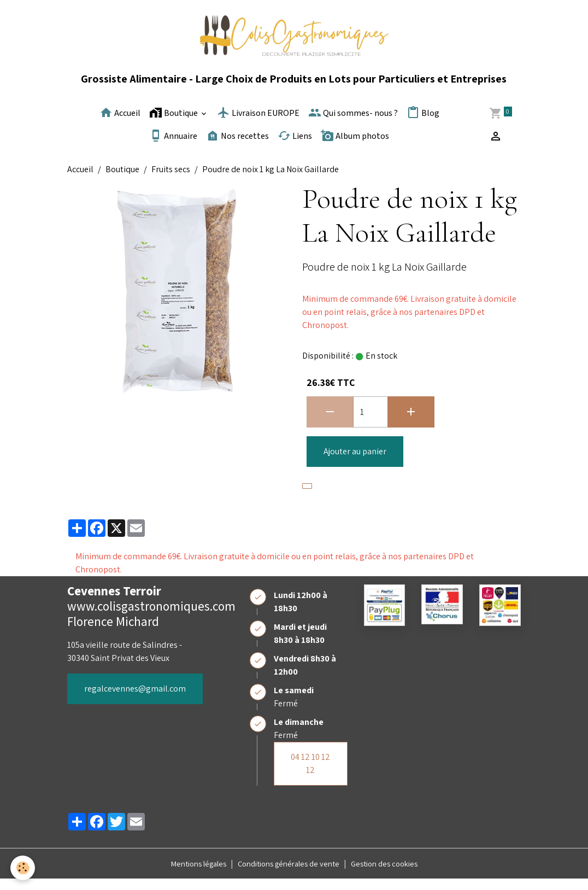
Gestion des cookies (394, 874)
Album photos (355, 147)
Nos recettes (237, 147)
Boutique (174, 124)
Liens (295, 147)
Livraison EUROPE (258, 124)
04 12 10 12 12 (310, 774)
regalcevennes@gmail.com (135, 699)
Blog (423, 124)
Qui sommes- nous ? (353, 124)
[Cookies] (23, 867)
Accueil (120, 124)
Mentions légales (189, 874)
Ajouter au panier (355, 462)
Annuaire (173, 147)
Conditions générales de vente (289, 874)
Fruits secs (171, 180)
